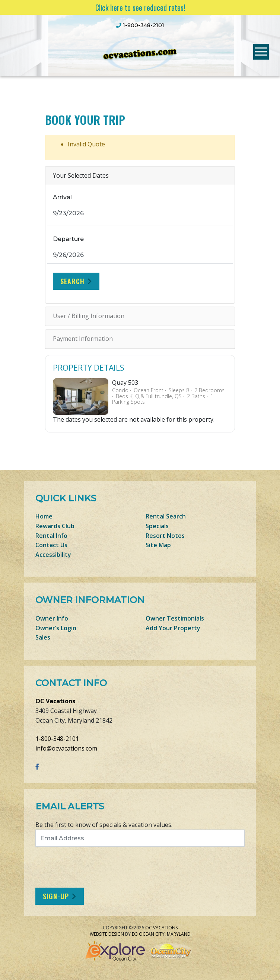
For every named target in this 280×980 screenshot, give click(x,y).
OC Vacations (55, 701)
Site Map (158, 545)
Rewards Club (55, 526)
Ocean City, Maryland (165, 934)
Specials (157, 526)
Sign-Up (56, 896)
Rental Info (51, 536)
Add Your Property (173, 628)
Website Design (107, 934)
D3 (135, 934)
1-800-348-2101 (57, 739)
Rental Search (166, 516)
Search (72, 281)
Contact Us (51, 545)
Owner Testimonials (175, 618)
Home (44, 516)
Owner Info (52, 618)
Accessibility (53, 555)
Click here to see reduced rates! (140, 7)
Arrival (62, 197)
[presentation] (98, 867)
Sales (43, 637)
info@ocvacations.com (66, 748)
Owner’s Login (56, 628)
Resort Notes (165, 536)
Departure (68, 239)
